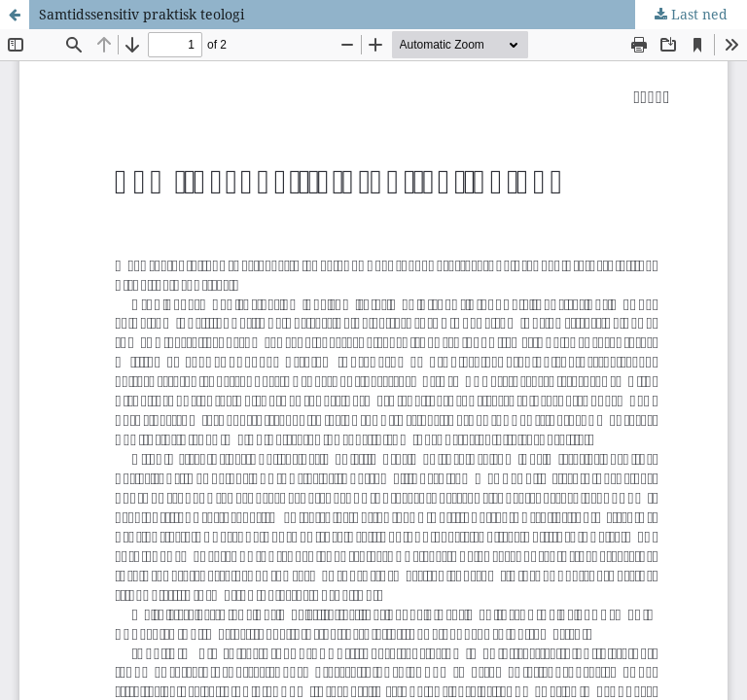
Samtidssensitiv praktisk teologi (142, 14)
